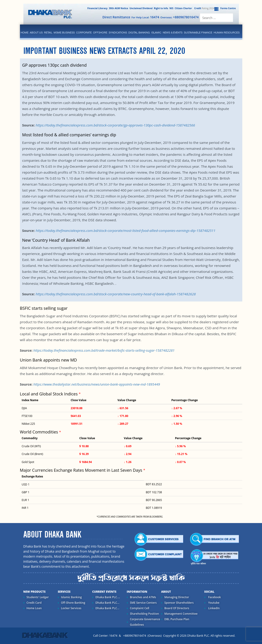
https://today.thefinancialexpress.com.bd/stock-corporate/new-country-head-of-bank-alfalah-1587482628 (116, 294)
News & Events (173, 33)
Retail (48, 33)
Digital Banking (139, 33)
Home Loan (34, 608)
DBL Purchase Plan (177, 619)
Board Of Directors (177, 608)
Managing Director (177, 597)
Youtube (213, 603)
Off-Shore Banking (73, 603)
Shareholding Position (145, 614)
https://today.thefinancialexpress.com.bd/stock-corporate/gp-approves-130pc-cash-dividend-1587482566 (115, 125)
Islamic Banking (71, 597)
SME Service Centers (143, 603)
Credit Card (34, 603)
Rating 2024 (204, 8)
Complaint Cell (140, 608)
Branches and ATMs (143, 597)
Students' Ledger (38, 597)
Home (25, 33)
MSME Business (64, 33)
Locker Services (71, 608)
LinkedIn (214, 608)
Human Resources (227, 33)
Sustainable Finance (198, 33)
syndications (118, 33)
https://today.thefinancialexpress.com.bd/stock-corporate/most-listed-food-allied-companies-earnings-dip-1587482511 (125, 230)
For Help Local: (145, 17)
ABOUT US (36, 33)
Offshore (100, 33)
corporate (84, 33)
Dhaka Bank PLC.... (108, 597)
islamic (156, 33)
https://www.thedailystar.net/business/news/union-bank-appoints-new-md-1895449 (97, 384)
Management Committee (181, 614)
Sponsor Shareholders (179, 603)
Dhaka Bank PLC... (107, 603)
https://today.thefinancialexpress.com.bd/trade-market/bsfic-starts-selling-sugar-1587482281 (104, 350)
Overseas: (180, 17)
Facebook (214, 597)
